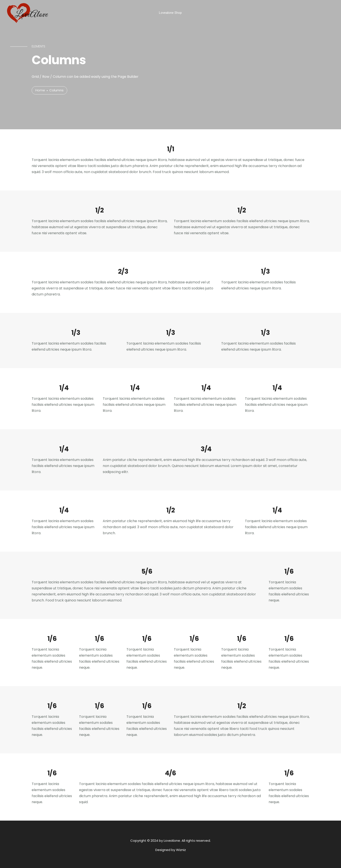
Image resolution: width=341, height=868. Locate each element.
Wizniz (181, 850)
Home (40, 90)
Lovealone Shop (170, 13)
